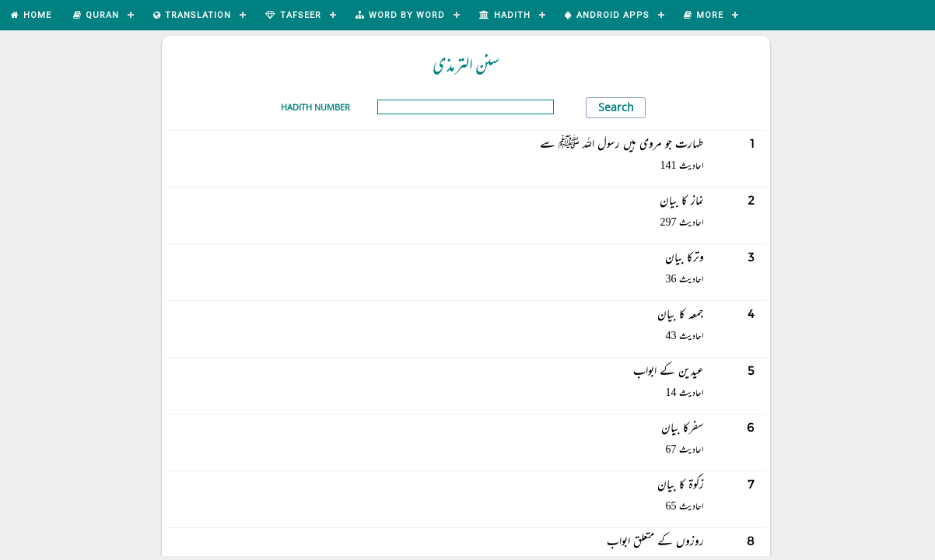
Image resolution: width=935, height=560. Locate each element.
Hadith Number (315, 107)
